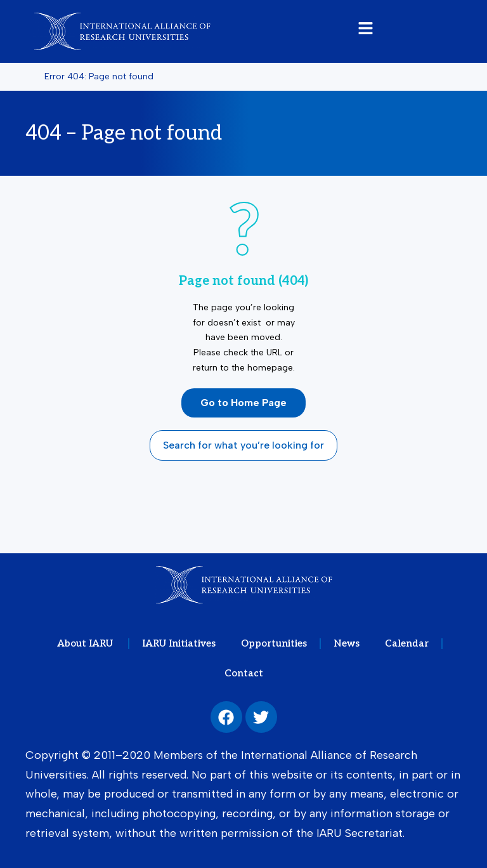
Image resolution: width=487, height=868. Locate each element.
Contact (244, 673)
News (347, 643)
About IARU (86, 643)
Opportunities (274, 643)
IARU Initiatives (179, 643)
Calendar (407, 643)
